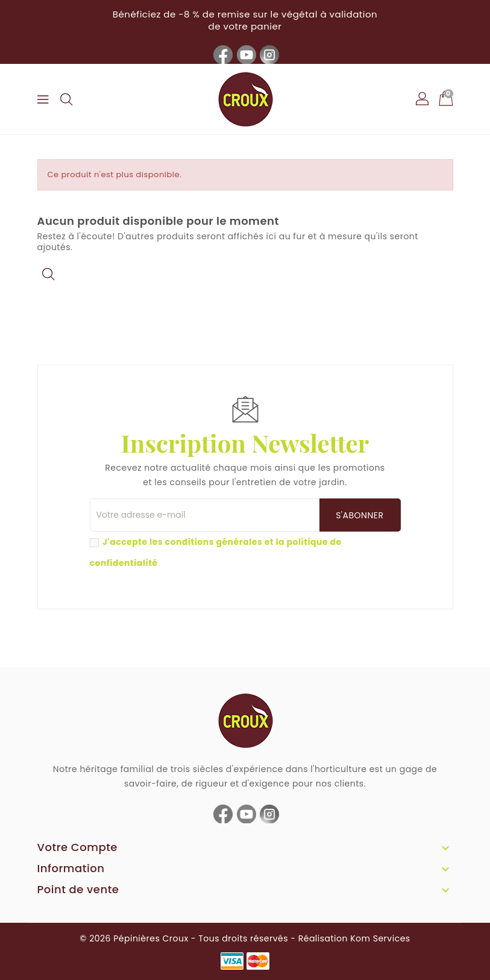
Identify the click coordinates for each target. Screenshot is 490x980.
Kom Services (380, 938)
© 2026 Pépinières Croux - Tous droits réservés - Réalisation (215, 938)
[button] (423, 99)
